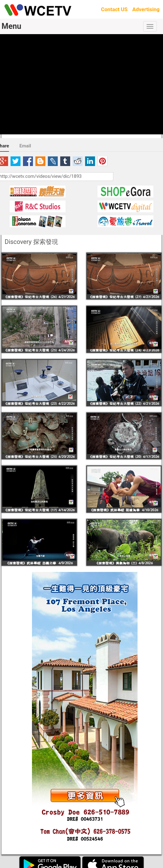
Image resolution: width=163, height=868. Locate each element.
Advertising (146, 9)
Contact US (114, 9)
